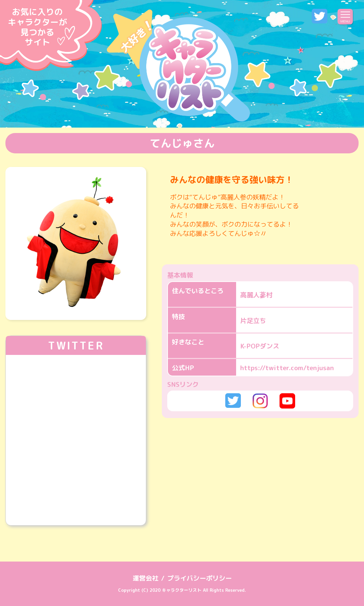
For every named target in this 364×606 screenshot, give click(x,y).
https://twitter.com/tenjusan (287, 368)
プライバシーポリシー (199, 578)
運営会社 (146, 578)
